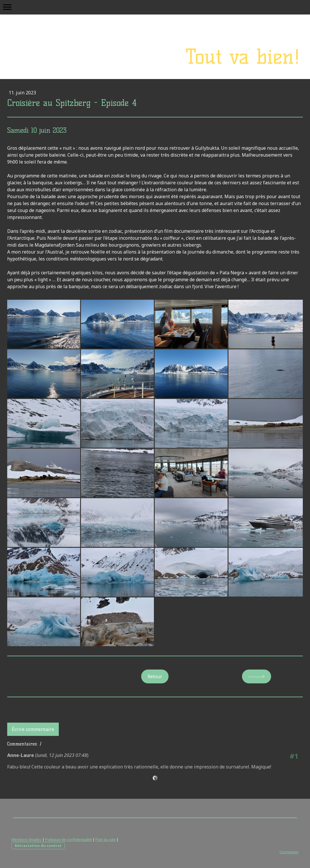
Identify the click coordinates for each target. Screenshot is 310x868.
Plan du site (105, 839)
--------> (257, 676)
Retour (155, 676)
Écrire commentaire (33, 729)
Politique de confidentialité (68, 839)
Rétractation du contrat (38, 845)
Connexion (289, 852)
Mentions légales (27, 839)
